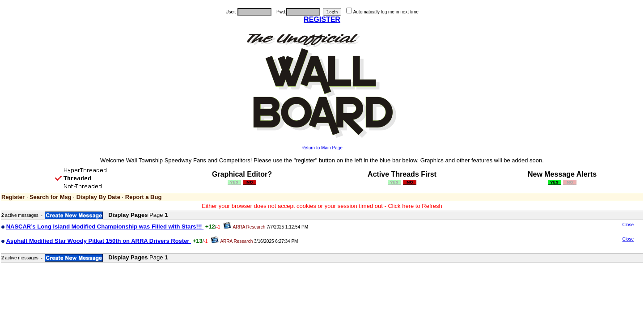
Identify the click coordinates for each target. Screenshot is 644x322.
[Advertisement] (163, 284)
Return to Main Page (322, 148)
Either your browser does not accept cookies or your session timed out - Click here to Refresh (322, 206)
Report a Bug (144, 197)
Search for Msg (51, 197)
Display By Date (98, 197)
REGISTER (322, 19)
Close (628, 225)
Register (13, 197)
